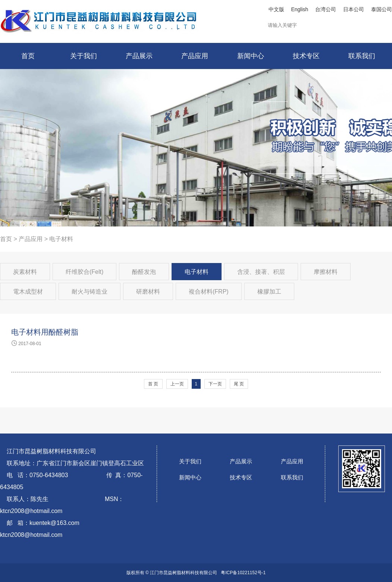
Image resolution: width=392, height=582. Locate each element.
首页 (6, 239)
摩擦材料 (326, 272)
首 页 (153, 384)
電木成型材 (28, 292)
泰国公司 (382, 9)
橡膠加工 (269, 292)
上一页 (177, 384)
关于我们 (190, 461)
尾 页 (239, 384)
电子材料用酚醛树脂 (45, 332)
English (300, 9)
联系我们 (292, 477)
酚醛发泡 (144, 272)
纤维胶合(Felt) (84, 272)
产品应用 (31, 239)
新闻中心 (190, 477)
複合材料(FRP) (209, 292)
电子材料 (197, 272)
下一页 (215, 384)
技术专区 (241, 477)
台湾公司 (326, 9)
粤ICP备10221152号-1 (243, 573)
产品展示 (241, 461)
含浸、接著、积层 (261, 272)
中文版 (276, 9)
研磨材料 (148, 292)
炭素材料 (25, 272)
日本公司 (354, 9)
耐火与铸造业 (90, 292)
